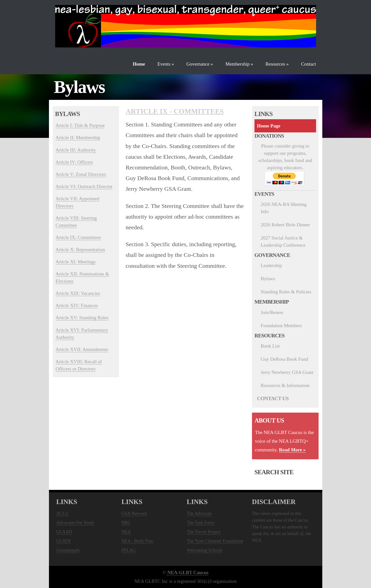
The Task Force (201, 523)
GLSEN (64, 541)
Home (139, 64)
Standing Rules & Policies (286, 292)
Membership (239, 64)
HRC (126, 523)
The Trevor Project (204, 532)
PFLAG (129, 550)
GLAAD (64, 532)
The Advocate (199, 513)
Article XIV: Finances (77, 305)
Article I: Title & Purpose (80, 125)
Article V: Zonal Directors (81, 174)
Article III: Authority (76, 150)
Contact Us (273, 398)
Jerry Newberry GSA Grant (287, 372)
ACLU (62, 513)
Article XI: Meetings (76, 262)
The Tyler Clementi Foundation (215, 541)
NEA (126, 532)
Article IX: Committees (78, 237)
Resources (277, 64)
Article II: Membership (78, 137)
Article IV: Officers (74, 162)
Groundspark (68, 550)
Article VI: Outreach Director (84, 186)
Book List (270, 346)
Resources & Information (285, 385)
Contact (309, 64)
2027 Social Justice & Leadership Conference (283, 241)
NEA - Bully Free (137, 541)
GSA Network (134, 513)
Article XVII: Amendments (82, 349)
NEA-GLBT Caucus (187, 572)
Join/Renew (272, 312)
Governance (200, 64)
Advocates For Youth (75, 523)
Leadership (271, 265)
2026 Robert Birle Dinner (285, 225)
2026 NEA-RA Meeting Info (284, 208)
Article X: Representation (80, 250)
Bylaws (268, 279)
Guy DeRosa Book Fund (284, 359)
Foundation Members (281, 326)
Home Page (269, 126)
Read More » (292, 450)
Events (166, 64)
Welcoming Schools (205, 550)
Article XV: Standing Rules (82, 318)
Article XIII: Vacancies (78, 293)
